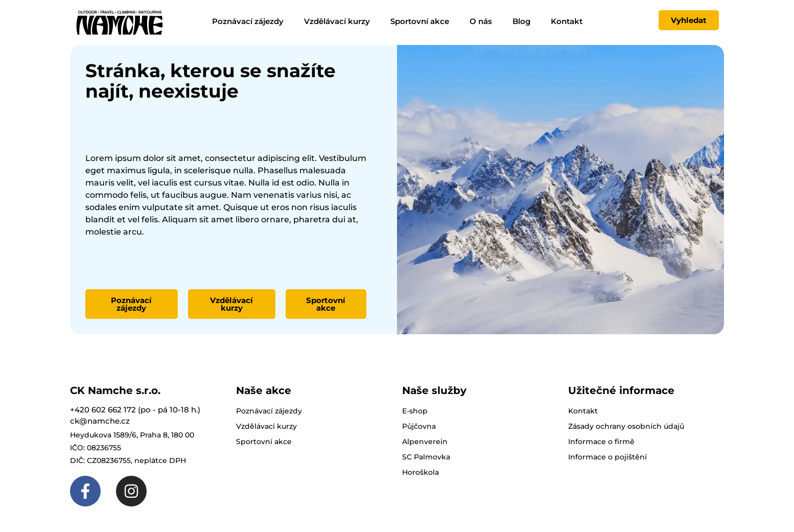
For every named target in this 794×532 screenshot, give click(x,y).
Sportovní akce (420, 21)
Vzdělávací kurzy (337, 21)
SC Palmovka (426, 457)
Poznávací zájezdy (248, 21)
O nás (481, 21)
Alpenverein (425, 442)
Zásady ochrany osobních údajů (626, 426)
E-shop (415, 411)
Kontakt (567, 21)
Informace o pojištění (608, 457)
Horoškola (421, 472)
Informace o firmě (601, 442)
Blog (521, 21)
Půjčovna (419, 426)
